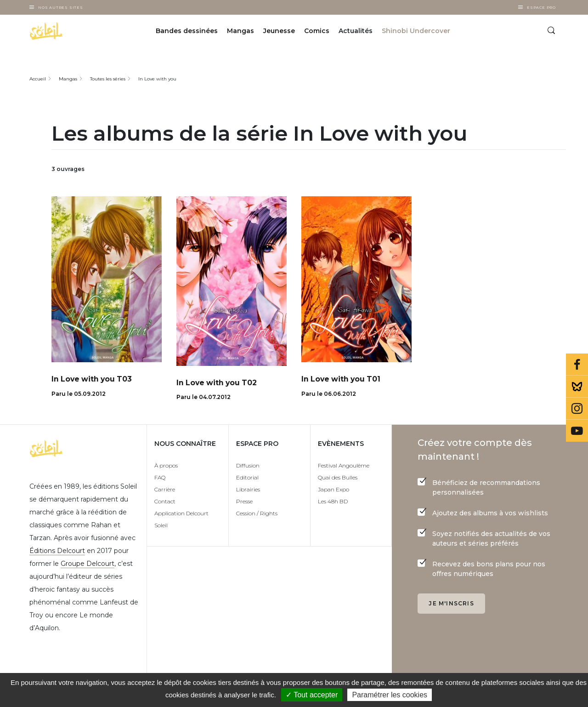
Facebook (577, 365)
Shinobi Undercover (416, 31)
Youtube (577, 431)
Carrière (165, 490)
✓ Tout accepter (312, 695)
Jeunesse (279, 31)
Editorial (247, 478)
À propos (166, 466)
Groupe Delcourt (88, 564)
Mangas (240, 31)
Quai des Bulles (338, 478)
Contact (165, 502)
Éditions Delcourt (57, 551)
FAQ (160, 478)
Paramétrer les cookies (390, 695)
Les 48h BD (333, 502)
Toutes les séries (108, 79)
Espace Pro (541, 7)
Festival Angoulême (344, 466)
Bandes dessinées (187, 31)
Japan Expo (334, 490)
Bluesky (577, 387)
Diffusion (248, 466)
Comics (317, 31)
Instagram (577, 409)
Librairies (248, 490)
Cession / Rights (257, 514)
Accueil (38, 79)
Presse (244, 502)
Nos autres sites (61, 7)
